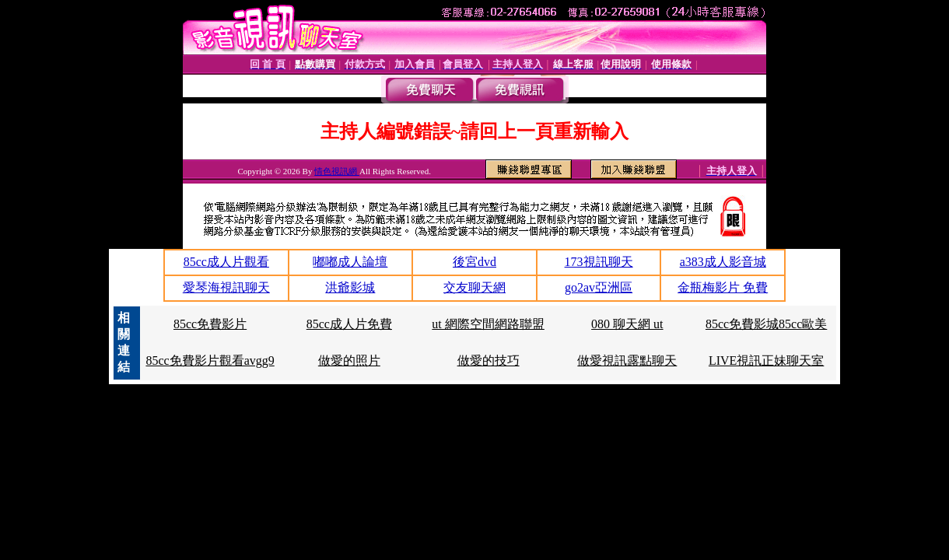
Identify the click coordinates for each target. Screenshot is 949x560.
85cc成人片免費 (349, 324)
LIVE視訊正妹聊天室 (766, 360)
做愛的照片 (349, 360)
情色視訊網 (337, 171)
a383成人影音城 (723, 262)
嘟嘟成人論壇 (350, 262)
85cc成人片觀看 (226, 262)
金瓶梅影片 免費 (723, 287)
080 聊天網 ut (627, 324)
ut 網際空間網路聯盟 (488, 324)
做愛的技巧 (489, 360)
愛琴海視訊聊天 (226, 287)
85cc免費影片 (210, 324)
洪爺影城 (350, 287)
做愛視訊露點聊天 (627, 360)
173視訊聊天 (599, 262)
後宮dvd (474, 262)
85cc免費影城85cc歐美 (766, 324)
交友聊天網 (474, 287)
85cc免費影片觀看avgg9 (210, 360)
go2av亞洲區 (599, 287)
